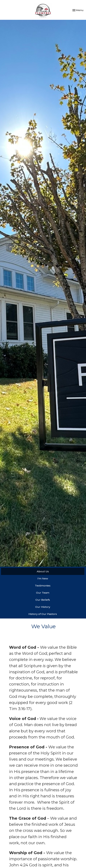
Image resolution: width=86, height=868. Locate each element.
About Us (43, 571)
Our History (43, 607)
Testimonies (43, 586)
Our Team (43, 593)
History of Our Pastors (43, 614)
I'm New (43, 578)
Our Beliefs (43, 600)
